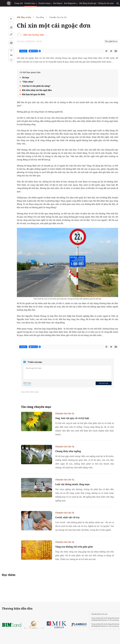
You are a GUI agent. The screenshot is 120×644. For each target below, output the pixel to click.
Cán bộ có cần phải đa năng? (33, 86)
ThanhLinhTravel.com (93, 614)
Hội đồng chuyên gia (84, 3)
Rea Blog (37, 17)
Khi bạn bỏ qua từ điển (30, 94)
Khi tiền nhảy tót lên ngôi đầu (34, 90)
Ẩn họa (22, 77)
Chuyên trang (42, 3)
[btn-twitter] (108, 51)
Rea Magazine (67, 3)
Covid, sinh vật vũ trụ (64, 517)
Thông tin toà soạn (101, 3)
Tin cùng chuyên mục (33, 407)
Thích (30, 51)
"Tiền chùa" (25, 82)
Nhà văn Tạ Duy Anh (30, 35)
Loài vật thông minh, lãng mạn (69, 484)
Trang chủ (17, 3)
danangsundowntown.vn (94, 620)
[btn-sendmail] (112, 51)
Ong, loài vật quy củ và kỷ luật (69, 418)
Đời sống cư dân (21, 17)
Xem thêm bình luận (27, 392)
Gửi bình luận (100, 383)
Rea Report (55, 3)
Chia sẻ (20, 51)
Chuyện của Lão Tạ (54, 17)
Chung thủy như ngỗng (65, 451)
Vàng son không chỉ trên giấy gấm (71, 547)
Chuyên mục (28, 3)
